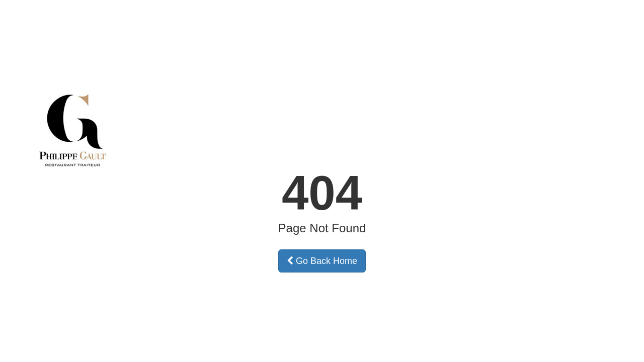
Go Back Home (322, 261)
